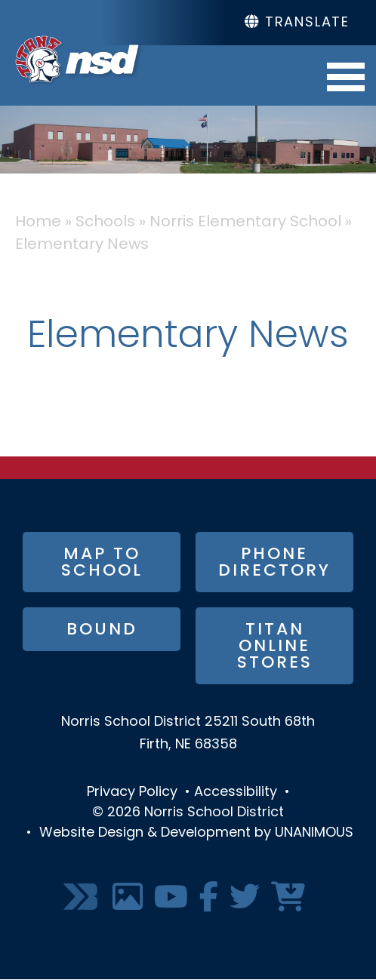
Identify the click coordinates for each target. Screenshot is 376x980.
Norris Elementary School (245, 223)
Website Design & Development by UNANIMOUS (196, 833)
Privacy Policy (132, 793)
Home (38, 223)
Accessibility (236, 793)
